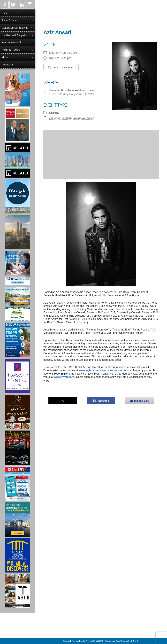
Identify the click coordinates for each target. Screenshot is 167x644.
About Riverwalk (11, 20)
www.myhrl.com (89, 370)
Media (5, 57)
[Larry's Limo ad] (18, 448)
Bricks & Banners (11, 50)
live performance (84, 118)
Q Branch (135, 641)
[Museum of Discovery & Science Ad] (18, 555)
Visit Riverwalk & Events (15, 28)
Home (5, 13)
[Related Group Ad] (18, 160)
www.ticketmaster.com (114, 370)
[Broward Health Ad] (18, 268)
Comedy (54, 113)
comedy (67, 118)
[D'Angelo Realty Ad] (18, 196)
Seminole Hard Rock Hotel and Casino (72, 90)
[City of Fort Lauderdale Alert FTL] (18, 484)
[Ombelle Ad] (18, 232)
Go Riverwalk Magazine (14, 35)
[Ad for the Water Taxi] (18, 304)
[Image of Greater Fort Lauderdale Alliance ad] (18, 519)
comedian (55, 118)
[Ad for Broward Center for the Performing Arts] (18, 376)
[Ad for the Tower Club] (18, 591)
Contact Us (8, 65)
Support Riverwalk (11, 43)
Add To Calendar (61, 67)
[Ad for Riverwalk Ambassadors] (18, 340)
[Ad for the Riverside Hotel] (18, 412)
